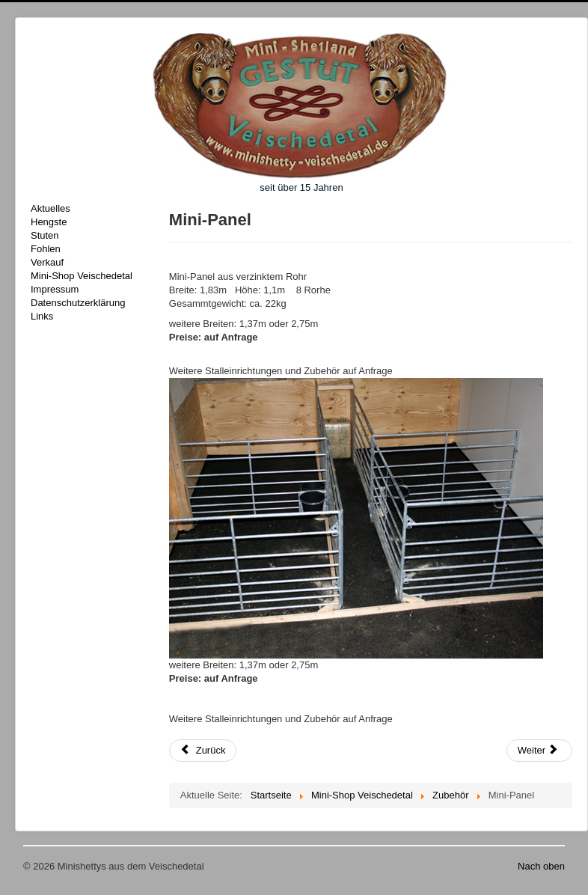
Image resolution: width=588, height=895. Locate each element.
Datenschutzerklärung (78, 303)
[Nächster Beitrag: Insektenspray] (539, 751)
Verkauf (47, 262)
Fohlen (46, 249)
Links (42, 316)
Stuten (45, 235)
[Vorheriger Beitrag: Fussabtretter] (203, 751)
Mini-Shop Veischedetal (82, 276)
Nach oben (541, 866)
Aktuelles (50, 208)
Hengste (49, 222)
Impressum (55, 289)
